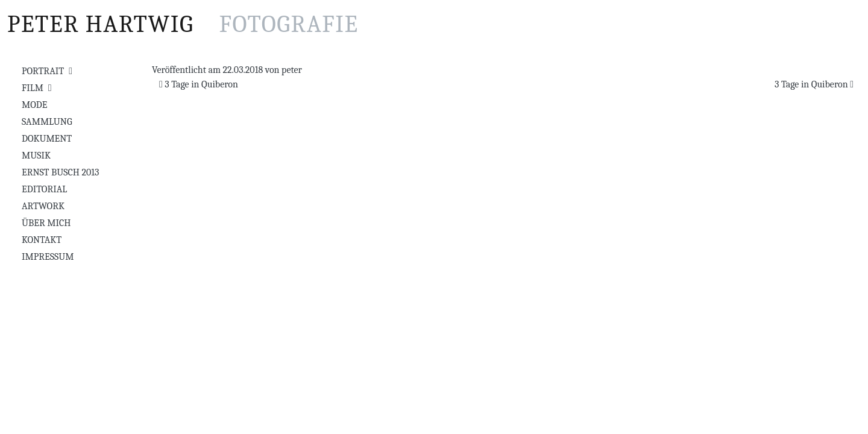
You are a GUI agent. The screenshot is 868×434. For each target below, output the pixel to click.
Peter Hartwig (183, 24)
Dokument (47, 139)
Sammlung (47, 122)
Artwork (43, 206)
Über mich (46, 223)
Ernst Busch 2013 (60, 172)
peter (292, 70)
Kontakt (42, 240)
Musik (36, 156)
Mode (34, 105)
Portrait (43, 71)
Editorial (44, 189)
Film (33, 88)
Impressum (48, 257)
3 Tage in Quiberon (199, 84)
